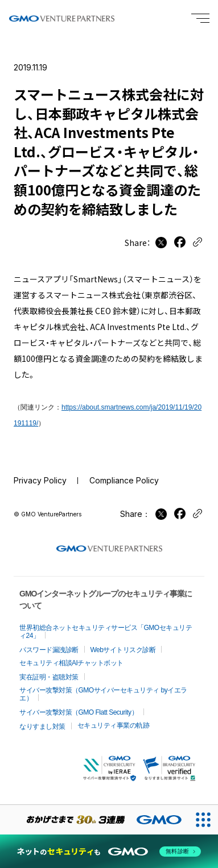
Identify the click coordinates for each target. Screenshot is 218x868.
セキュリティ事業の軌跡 (114, 725)
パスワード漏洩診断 (49, 650)
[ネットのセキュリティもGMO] (109, 852)
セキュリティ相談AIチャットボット (71, 663)
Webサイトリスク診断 (123, 650)
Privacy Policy (40, 480)
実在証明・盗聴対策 (49, 677)
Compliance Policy (124, 480)
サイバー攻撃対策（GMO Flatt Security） (79, 712)
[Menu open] (200, 18)
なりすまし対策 (42, 727)
